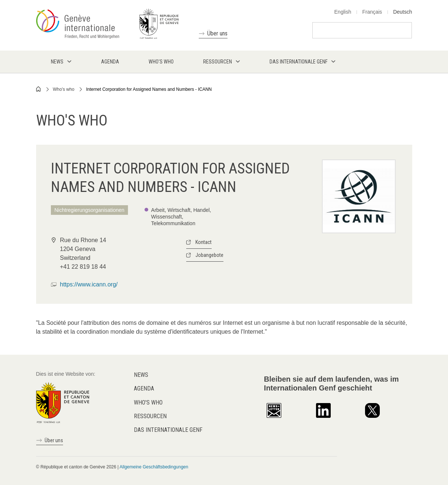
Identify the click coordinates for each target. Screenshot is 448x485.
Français (372, 12)
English (343, 12)
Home (39, 89)
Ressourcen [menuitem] (218, 62)
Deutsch (402, 12)
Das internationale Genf (168, 430)
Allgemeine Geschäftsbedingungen (154, 467)
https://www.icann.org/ (89, 284)
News (141, 375)
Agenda (144, 388)
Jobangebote (209, 255)
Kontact (204, 242)
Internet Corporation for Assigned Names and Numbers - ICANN (149, 89)
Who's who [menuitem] (161, 62)
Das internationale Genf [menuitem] (298, 62)
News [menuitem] (57, 62)
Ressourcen (150, 416)
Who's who (63, 89)
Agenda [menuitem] (110, 62)
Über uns (217, 33)
